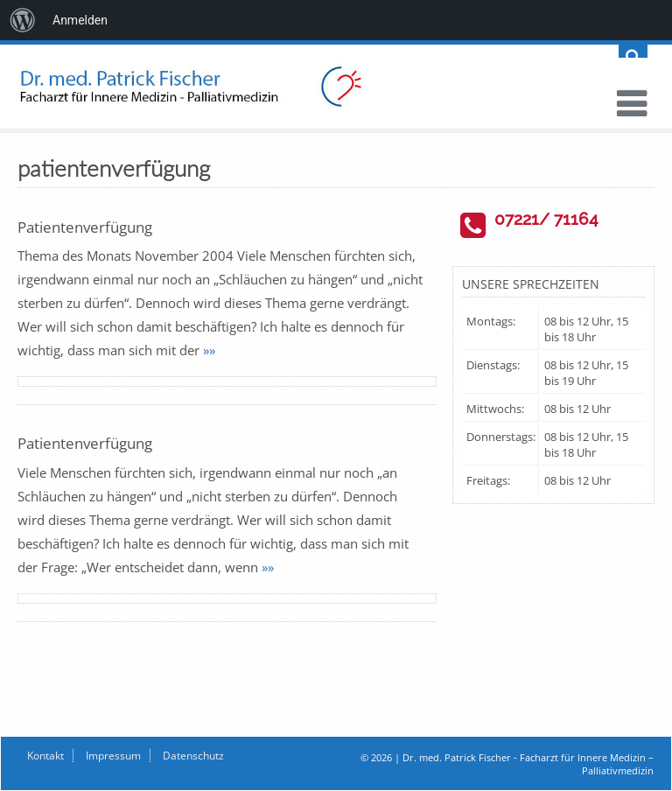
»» (209, 350)
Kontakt (45, 756)
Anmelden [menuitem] (80, 20)
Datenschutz (193, 756)
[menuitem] (23, 20)
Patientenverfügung (85, 227)
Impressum (113, 756)
